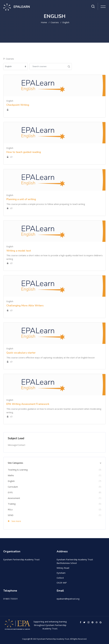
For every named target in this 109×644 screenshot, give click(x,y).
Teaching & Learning (18, 470)
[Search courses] (48, 67)
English (66, 22)
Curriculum (13, 487)
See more (14, 521)
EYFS (10, 492)
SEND (11, 515)
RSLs (10, 509)
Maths (11, 475)
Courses (55, 22)
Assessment (14, 498)
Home (44, 22)
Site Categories (15, 463)
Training (12, 504)
